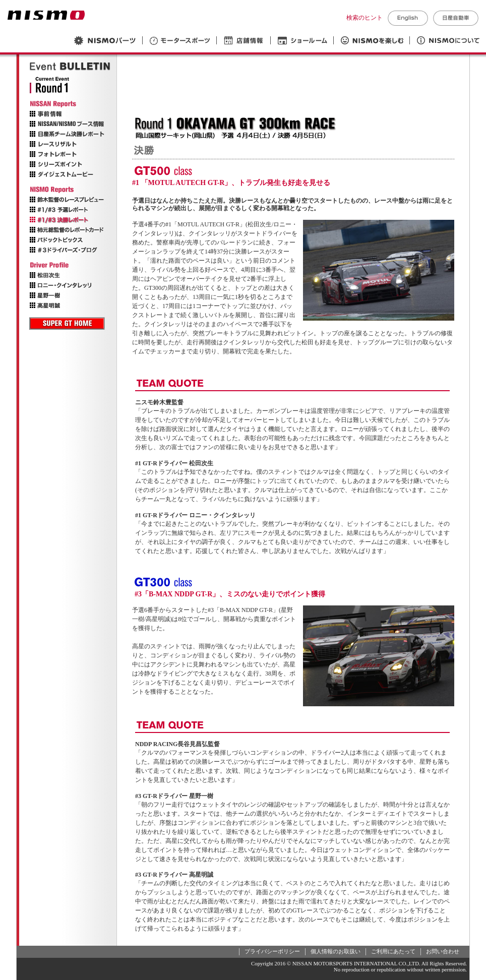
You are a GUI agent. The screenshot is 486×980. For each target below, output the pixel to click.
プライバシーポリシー (272, 951)
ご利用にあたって (393, 951)
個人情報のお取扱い (336, 951)
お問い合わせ (443, 951)
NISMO (46, 15)
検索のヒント (364, 18)
